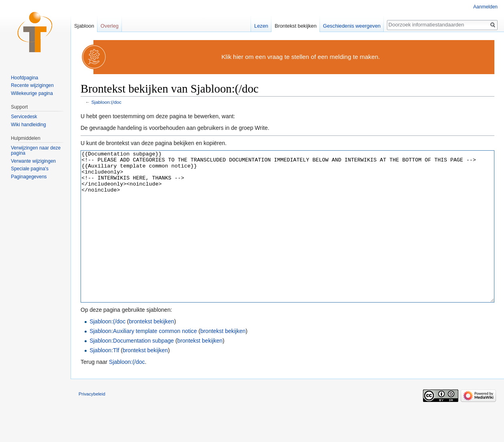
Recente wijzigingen (32, 85)
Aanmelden (485, 7)
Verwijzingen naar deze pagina (36, 151)
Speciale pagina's (30, 169)
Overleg (110, 26)
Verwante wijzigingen (33, 161)
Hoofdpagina (24, 78)
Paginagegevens (29, 177)
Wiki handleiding (28, 125)
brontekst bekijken (151, 351)
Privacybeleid (92, 424)
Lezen (261, 26)
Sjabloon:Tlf (104, 380)
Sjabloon (84, 26)
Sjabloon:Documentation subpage (132, 371)
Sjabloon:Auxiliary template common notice (143, 361)
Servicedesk (24, 117)
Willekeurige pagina (32, 93)
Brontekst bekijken (296, 26)
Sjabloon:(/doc (106, 102)
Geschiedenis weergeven (352, 26)
